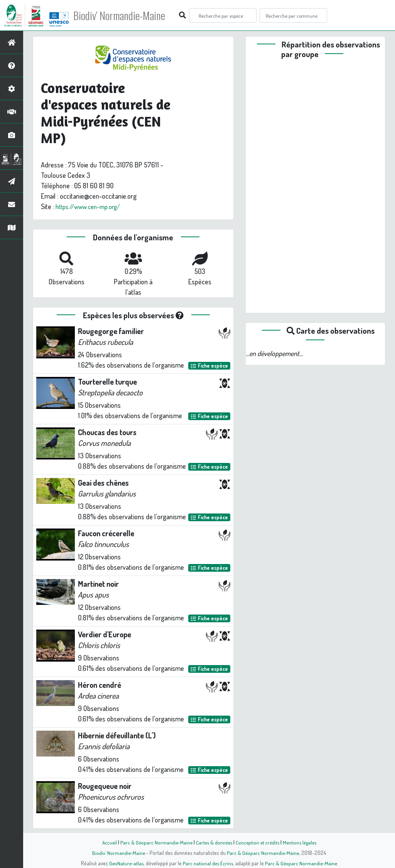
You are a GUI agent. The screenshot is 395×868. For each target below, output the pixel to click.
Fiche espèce (209, 366)
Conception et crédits (258, 842)
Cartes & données (213, 842)
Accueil (105, 842)
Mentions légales (302, 842)
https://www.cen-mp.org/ (91, 206)
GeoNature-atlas (125, 863)
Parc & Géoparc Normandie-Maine (154, 842)
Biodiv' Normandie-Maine (127, 15)
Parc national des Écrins (208, 863)
